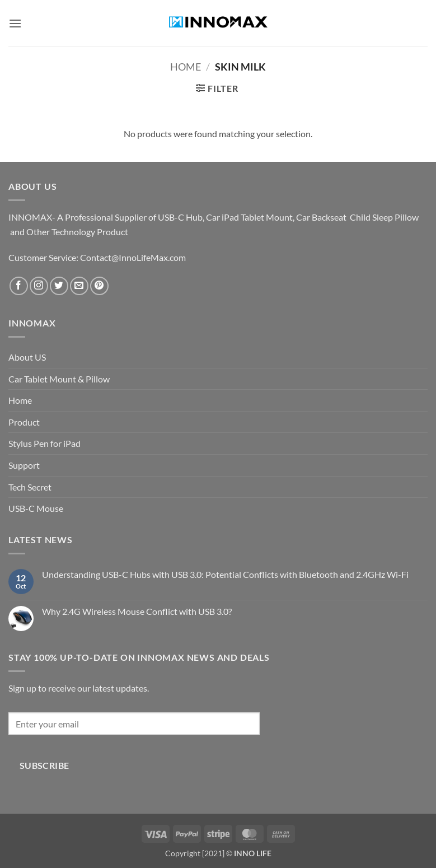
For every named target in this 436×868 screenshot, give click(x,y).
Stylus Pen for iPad (44, 443)
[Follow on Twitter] (59, 286)
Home (186, 67)
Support (24, 465)
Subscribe (44, 766)
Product (24, 422)
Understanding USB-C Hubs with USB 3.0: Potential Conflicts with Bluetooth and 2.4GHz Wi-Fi (225, 574)
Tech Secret (30, 487)
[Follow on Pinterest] (99, 286)
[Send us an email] (79, 286)
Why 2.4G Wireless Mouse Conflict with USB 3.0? (137, 611)
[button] (15, 23)
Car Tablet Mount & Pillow (59, 379)
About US (27, 357)
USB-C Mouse (36, 508)
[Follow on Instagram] (39, 286)
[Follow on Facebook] (19, 286)
